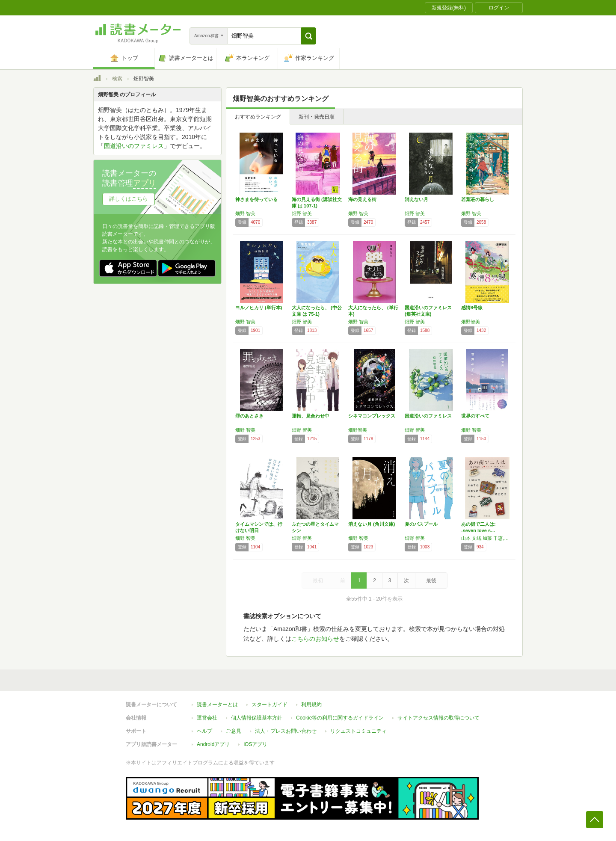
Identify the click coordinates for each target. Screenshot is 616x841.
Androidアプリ (213, 744)
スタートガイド (269, 705)
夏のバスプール (421, 524)
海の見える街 (362, 199)
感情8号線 (472, 308)
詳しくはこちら (129, 199)
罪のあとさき (249, 416)
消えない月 (416, 199)
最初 (318, 580)
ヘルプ (204, 731)
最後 (431, 580)
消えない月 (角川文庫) (372, 524)
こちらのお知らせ (315, 639)
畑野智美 (471, 322)
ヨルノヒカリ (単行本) (259, 308)
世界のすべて (475, 416)
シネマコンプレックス (372, 416)
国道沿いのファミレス (428, 416)
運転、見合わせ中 (311, 416)
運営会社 (207, 718)
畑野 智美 (245, 213)
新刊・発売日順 (317, 117)
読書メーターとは (217, 705)
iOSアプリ (255, 744)
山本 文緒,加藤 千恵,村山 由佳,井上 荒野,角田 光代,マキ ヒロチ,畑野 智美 (487, 538)
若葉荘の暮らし (478, 199)
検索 (117, 79)
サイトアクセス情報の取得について (438, 718)
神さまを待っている (256, 199)
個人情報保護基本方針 (257, 718)
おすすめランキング (258, 117)
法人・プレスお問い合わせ (286, 731)
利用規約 (311, 705)
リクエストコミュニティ (358, 731)
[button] (309, 36)
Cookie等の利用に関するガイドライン (340, 718)
